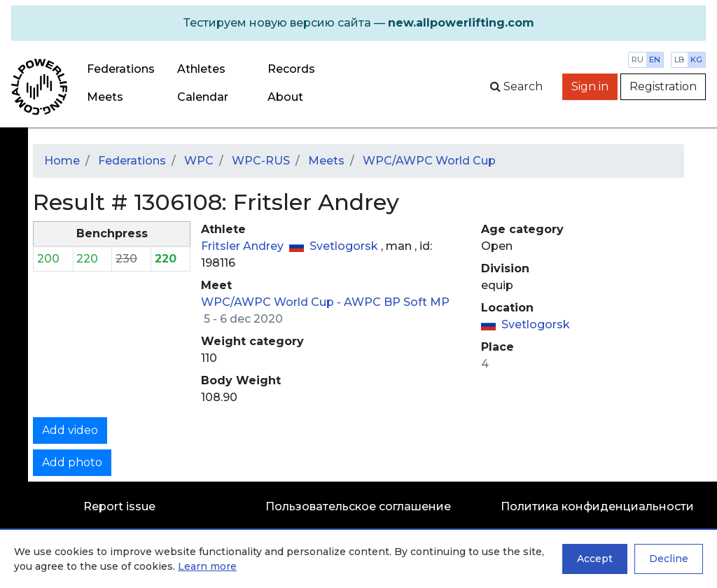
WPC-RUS (261, 161)
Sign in (590, 86)
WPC (199, 161)
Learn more (207, 566)
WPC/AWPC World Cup (429, 161)
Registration (663, 86)
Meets (105, 97)
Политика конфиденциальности (597, 506)
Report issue (119, 506)
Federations (121, 69)
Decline (669, 559)
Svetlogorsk (345, 246)
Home (62, 161)
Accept (595, 559)
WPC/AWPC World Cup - (272, 302)
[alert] (358, 23)
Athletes (201, 69)
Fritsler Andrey (244, 246)
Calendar (203, 97)
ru (638, 59)
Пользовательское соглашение (358, 506)
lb (680, 59)
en (655, 59)
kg (696, 59)
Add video (70, 430)
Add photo (72, 462)
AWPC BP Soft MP (397, 302)
